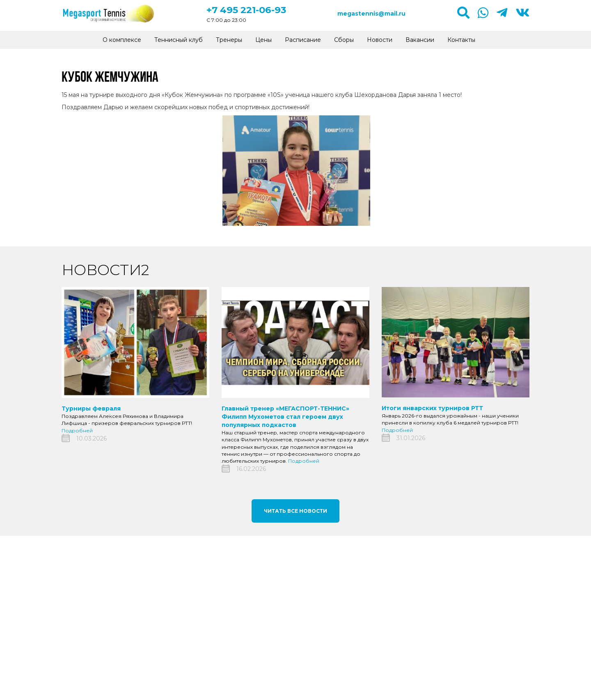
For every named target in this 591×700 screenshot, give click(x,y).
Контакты (461, 40)
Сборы (344, 40)
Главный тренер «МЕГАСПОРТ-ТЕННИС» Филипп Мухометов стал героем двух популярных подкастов (285, 417)
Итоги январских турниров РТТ (432, 408)
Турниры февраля (91, 409)
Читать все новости (295, 511)
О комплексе (122, 40)
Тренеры (229, 40)
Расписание (303, 40)
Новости (380, 40)
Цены (263, 40)
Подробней (77, 430)
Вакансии (420, 40)
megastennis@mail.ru (371, 14)
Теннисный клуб (179, 40)
